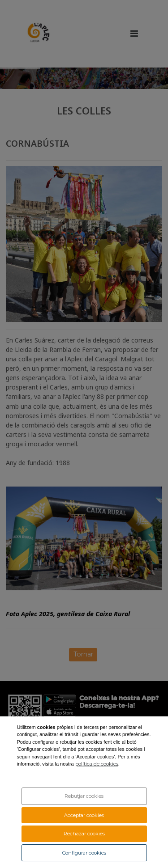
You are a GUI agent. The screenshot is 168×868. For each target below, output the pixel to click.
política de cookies (97, 764)
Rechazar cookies (84, 834)
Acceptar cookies (84, 815)
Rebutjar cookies (84, 796)
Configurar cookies (84, 853)
